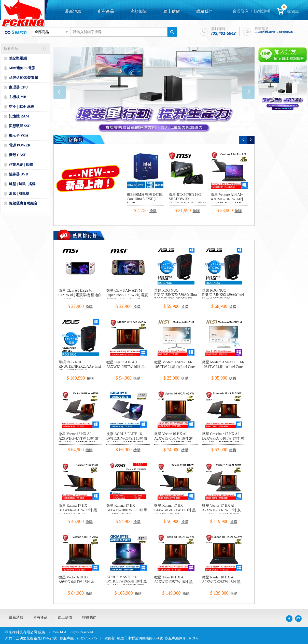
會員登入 (241, 11)
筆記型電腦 (18, 58)
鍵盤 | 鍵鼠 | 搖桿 (22, 184)
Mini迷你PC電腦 (22, 68)
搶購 (153, 211)
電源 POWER (20, 145)
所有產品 (106, 11)
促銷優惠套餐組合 (23, 203)
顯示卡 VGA (19, 136)
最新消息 (73, 11)
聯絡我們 (204, 11)
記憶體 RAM (19, 116)
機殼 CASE (18, 155)
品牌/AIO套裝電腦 (23, 78)
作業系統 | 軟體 (21, 165)
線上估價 (172, 11)
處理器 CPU (18, 87)
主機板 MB (18, 97)
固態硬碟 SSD (20, 126)
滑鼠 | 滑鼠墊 (19, 194)
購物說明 (262, 11)
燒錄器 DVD (19, 174)
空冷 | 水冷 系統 (21, 107)
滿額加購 (139, 11)
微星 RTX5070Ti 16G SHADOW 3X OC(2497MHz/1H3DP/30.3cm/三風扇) (191, 201)
